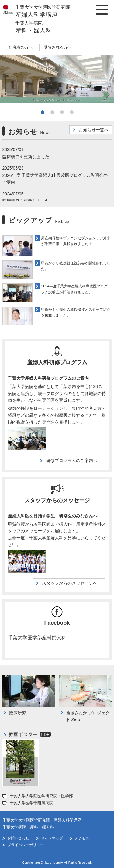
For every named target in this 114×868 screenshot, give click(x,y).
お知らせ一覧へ (94, 130)
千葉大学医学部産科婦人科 (37, 637)
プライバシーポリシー (26, 845)
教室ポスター (23, 735)
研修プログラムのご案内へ (74, 461)
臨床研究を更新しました (26, 157)
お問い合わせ (18, 838)
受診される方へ (58, 47)
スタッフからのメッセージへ (72, 583)
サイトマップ (52, 838)
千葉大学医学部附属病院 (31, 803)
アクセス (82, 838)
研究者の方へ (21, 47)
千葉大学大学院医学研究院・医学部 (41, 796)
